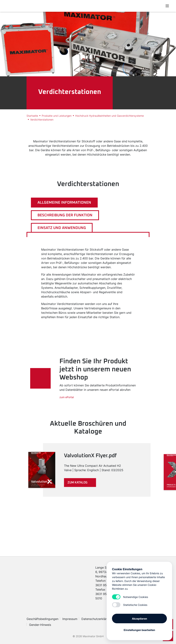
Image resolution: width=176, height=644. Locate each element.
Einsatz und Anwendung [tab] (62, 228)
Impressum (70, 619)
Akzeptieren (140, 618)
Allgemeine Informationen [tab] (64, 203)
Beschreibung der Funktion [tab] (65, 215)
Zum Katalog (77, 483)
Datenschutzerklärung (97, 619)
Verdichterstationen (42, 120)
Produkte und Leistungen (57, 116)
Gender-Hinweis (40, 625)
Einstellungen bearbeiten (139, 630)
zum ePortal (67, 397)
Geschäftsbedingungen (42, 619)
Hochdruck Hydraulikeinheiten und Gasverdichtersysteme (109, 116)
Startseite (32, 116)
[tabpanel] (88, 283)
